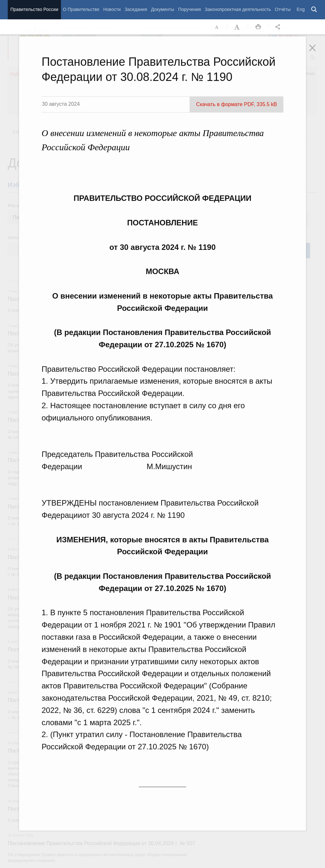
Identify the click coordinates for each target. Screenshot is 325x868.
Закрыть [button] (317, 52)
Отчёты (283, 9)
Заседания (136, 9)
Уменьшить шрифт (217, 27)
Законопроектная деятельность (238, 9)
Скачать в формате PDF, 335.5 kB (236, 104)
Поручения (189, 9)
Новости (112, 9)
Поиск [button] (314, 10)
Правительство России (34, 9)
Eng (301, 9)
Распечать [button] (258, 27)
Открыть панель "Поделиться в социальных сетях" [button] (279, 27)
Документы (162, 9)
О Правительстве (81, 9)
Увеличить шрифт (238, 27)
